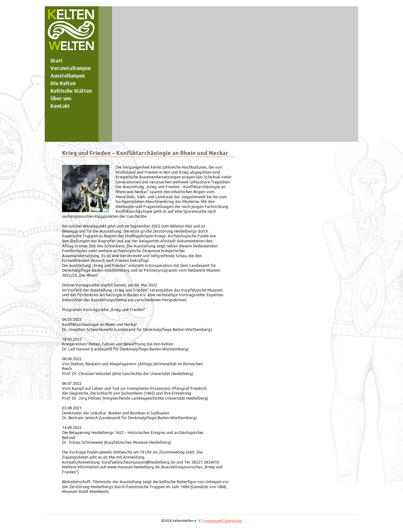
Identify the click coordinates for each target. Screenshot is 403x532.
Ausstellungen (68, 76)
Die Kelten (63, 83)
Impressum (213, 521)
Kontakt (60, 106)
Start (57, 61)
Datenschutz (233, 521)
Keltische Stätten (71, 91)
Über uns (61, 98)
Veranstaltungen (71, 68)
